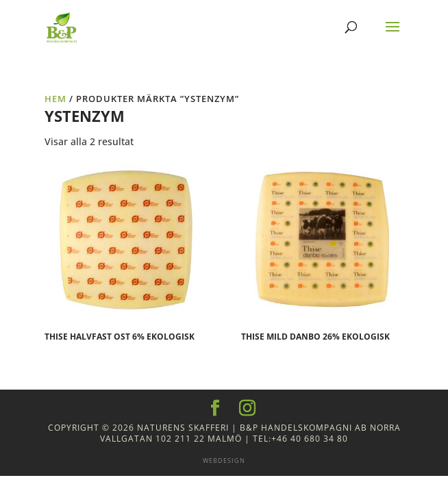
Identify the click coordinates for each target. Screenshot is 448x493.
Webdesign (224, 460)
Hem (55, 99)
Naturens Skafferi (183, 428)
